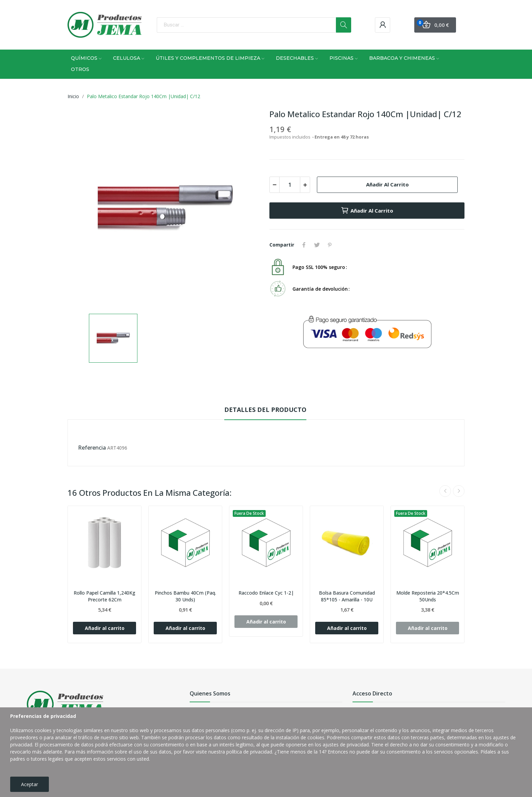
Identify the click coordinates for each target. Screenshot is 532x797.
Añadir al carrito (387, 184)
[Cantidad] (290, 185)
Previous (445, 491)
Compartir (304, 245)
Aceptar (30, 784)
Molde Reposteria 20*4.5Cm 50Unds (428, 596)
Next (459, 491)
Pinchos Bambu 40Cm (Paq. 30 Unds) (185, 596)
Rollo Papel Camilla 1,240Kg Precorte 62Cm (104, 596)
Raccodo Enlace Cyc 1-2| (266, 593)
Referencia (92, 448)
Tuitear (317, 245)
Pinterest (330, 245)
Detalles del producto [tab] (265, 410)
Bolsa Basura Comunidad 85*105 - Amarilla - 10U (347, 596)
